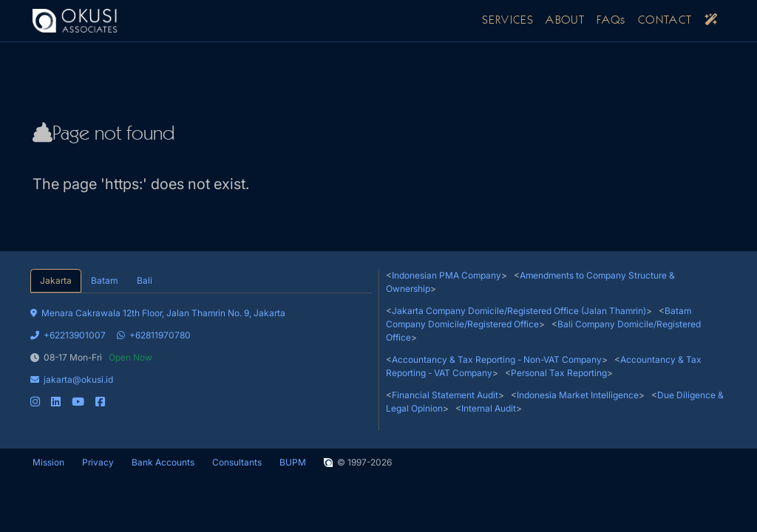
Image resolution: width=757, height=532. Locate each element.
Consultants (237, 462)
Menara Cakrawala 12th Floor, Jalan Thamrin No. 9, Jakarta (158, 313)
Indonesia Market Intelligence (578, 395)
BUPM (293, 462)
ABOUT (565, 21)
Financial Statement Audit (445, 395)
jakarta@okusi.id (72, 379)
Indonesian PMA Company (447, 275)
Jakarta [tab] (56, 280)
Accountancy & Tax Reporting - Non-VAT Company (497, 359)
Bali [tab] (145, 280)
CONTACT (665, 21)
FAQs (611, 21)
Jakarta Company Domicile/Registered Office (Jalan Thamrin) (519, 311)
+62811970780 (154, 335)
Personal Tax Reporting (559, 373)
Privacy (98, 462)
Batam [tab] (104, 280)
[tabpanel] (201, 351)
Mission (48, 462)
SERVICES (508, 21)
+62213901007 (68, 335)
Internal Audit (489, 408)
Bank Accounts (163, 462)
